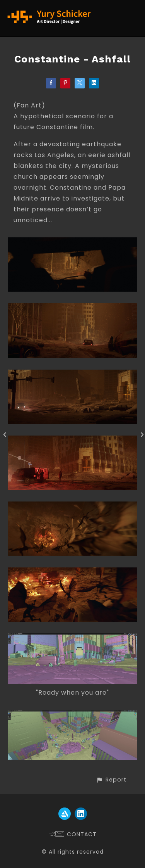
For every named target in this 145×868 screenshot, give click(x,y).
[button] (111, 780)
